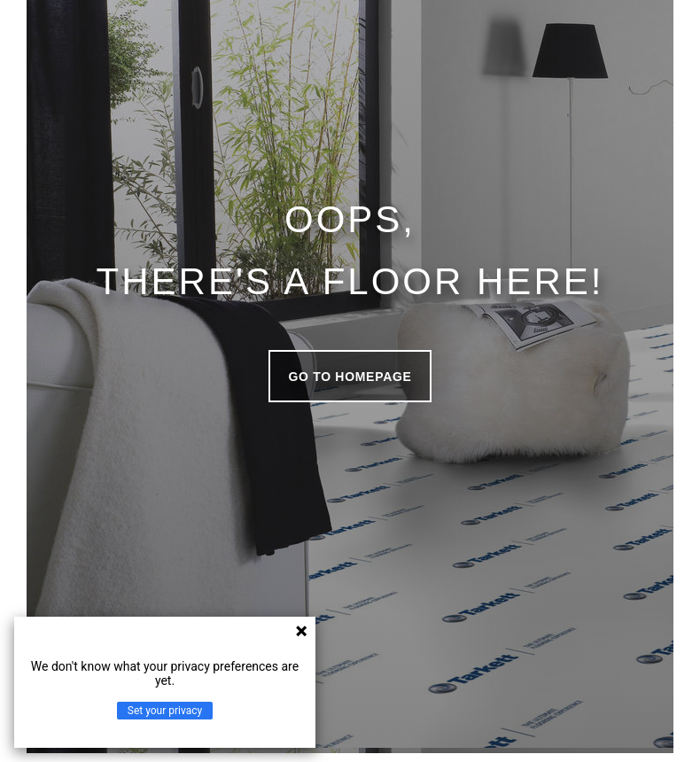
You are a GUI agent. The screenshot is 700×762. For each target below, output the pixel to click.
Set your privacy (165, 711)
